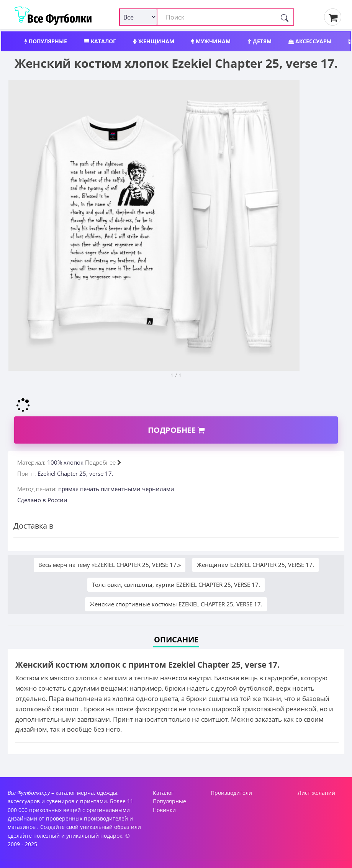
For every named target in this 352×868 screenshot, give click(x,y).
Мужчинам (211, 41)
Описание (176, 640)
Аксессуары (310, 41)
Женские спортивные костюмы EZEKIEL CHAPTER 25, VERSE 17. (176, 604)
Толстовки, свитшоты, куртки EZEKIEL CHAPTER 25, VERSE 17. (176, 585)
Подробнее (176, 430)
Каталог (100, 41)
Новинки (164, 810)
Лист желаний (316, 793)
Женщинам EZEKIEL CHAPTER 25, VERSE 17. (255, 565)
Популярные (46, 41)
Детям (259, 41)
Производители (231, 793)
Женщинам (154, 41)
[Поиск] (285, 17)
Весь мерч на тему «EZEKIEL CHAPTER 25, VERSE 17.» (110, 565)
